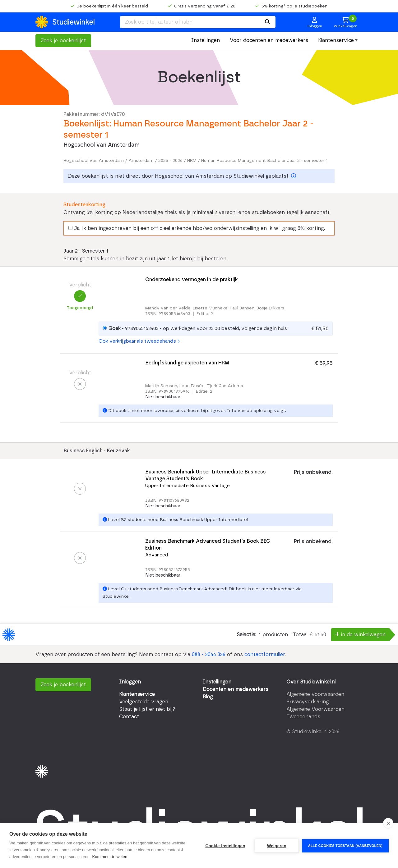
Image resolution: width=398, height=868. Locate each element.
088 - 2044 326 (209, 655)
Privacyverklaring (308, 702)
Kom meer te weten (110, 857)
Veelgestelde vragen (144, 702)
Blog (208, 697)
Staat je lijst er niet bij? (147, 709)
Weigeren (277, 846)
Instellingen (206, 40)
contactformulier (265, 655)
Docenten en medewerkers (236, 689)
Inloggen (130, 682)
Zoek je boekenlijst (63, 41)
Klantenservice (336, 40)
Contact (129, 717)
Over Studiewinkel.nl (311, 682)
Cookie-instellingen (225, 846)
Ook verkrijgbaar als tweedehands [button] (139, 341)
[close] (388, 823)
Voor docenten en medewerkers (269, 40)
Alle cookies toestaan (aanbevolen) (345, 846)
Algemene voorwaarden (315, 694)
